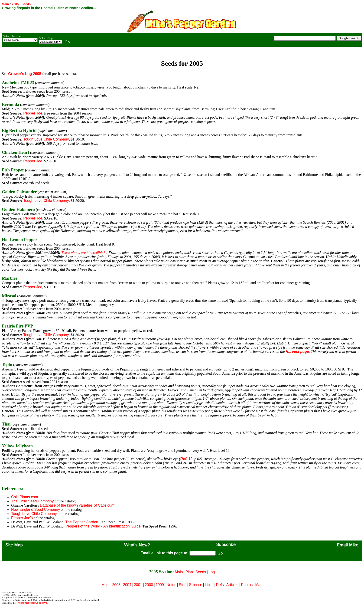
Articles (232, 585)
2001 (138, 585)
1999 (160, 585)
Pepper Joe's (22, 518)
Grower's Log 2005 (25, 74)
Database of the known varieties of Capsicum (77, 505)
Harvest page (297, 352)
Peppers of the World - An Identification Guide (103, 526)
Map (259, 585)
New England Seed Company (36, 509)
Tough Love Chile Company (46, 139)
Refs (220, 585)
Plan (189, 572)
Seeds (201, 572)
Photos (247, 585)
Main (5, 4)
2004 (127, 585)
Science (196, 585)
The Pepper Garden (82, 522)
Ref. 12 (186, 459)
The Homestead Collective (32, 603)
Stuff (183, 585)
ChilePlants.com (25, 497)
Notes (171, 585)
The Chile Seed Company (32, 501)
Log (212, 572)
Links (209, 585)
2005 (15, 4)
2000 (149, 585)
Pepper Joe (33, 113)
